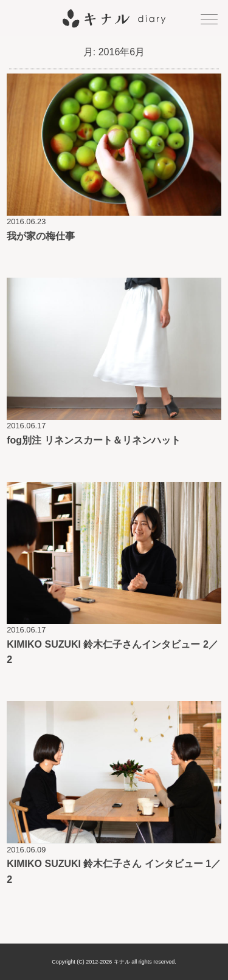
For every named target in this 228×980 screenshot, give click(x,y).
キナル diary (114, 18)
